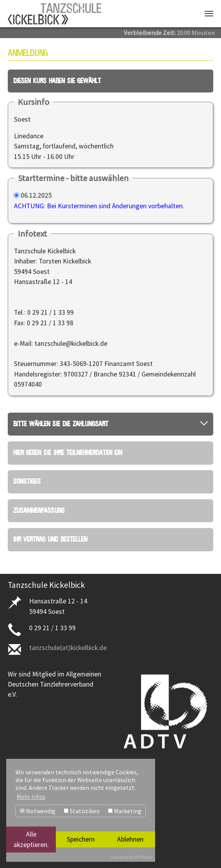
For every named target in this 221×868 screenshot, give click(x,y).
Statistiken (82, 811)
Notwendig (38, 811)
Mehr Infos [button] (31, 797)
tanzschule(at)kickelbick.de (68, 638)
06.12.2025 (36, 193)
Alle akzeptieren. (31, 839)
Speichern (81, 839)
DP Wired (143, 857)
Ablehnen (130, 839)
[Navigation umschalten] (209, 14)
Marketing (125, 811)
